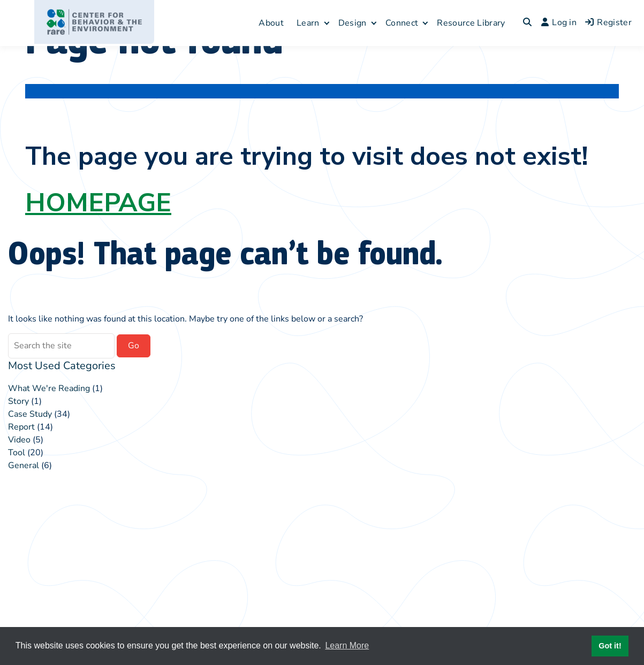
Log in (559, 22)
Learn (308, 23)
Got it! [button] (610, 646)
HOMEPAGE (98, 203)
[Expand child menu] (327, 23)
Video (19, 440)
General (24, 465)
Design (353, 23)
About (271, 23)
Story (18, 401)
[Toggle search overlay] (527, 23)
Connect (402, 23)
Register (608, 22)
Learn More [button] (347, 645)
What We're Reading (49, 388)
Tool (17, 453)
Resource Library (471, 23)
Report (21, 427)
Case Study (30, 414)
